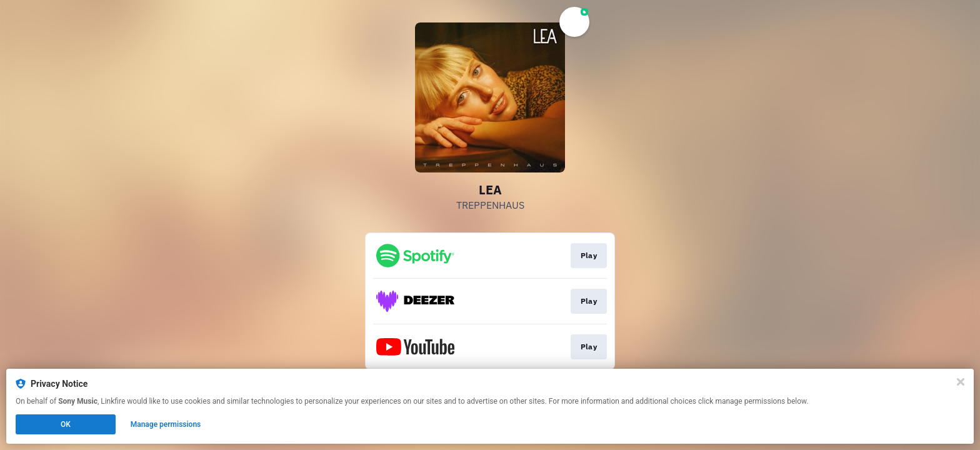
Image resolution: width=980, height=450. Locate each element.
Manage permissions (166, 424)
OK (66, 424)
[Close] (961, 382)
